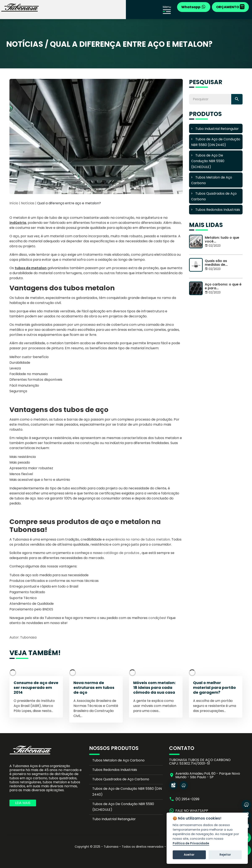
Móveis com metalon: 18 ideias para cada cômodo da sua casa (154, 688)
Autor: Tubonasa (23, 637)
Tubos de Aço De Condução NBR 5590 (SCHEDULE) (123, 807)
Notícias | (29, 203)
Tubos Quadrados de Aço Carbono (121, 779)
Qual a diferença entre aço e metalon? (69, 203)
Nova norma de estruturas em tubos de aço (94, 688)
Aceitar (189, 855)
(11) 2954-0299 (187, 799)
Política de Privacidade (191, 843)
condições (157, 618)
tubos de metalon (31, 268)
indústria (18, 223)
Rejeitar (225, 855)
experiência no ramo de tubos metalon (138, 539)
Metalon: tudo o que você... (222, 239)
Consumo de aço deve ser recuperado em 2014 (36, 688)
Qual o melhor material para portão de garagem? (214, 688)
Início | (15, 203)
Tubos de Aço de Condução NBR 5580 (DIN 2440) (127, 791)
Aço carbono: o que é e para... (223, 286)
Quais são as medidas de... (216, 263)
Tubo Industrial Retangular (114, 819)
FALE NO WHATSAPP (192, 811)
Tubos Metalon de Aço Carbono (118, 760)
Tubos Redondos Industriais (115, 770)
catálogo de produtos (121, 553)
